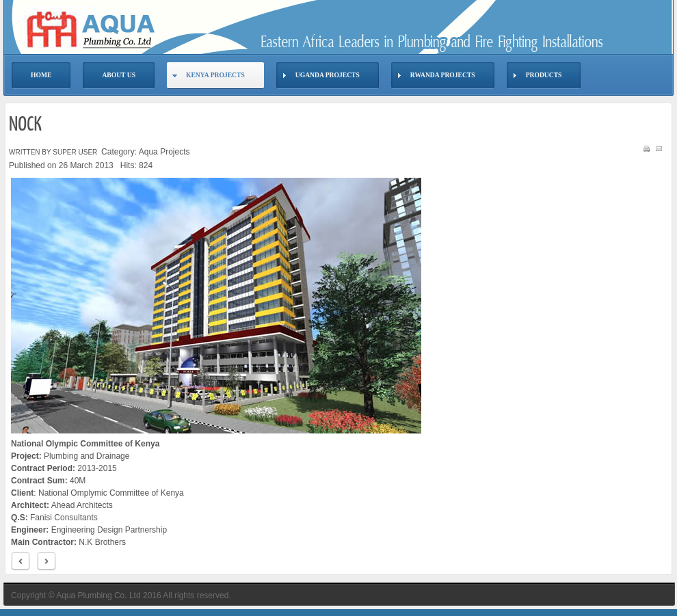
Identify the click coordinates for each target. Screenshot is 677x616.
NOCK (25, 125)
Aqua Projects (164, 152)
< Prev (21, 562)
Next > (47, 562)
